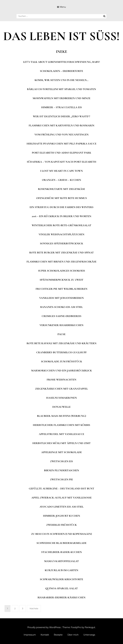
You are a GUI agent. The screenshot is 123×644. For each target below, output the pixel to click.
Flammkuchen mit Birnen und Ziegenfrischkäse (62, 262)
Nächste (34, 608)
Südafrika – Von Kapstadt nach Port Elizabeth (62, 162)
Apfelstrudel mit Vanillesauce (61, 434)
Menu (63, 7)
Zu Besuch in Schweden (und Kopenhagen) (62, 534)
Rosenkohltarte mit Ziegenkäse (62, 189)
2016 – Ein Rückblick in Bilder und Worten (62, 216)
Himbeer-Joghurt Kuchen (62, 516)
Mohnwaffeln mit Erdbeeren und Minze (61, 98)
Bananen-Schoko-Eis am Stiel (62, 307)
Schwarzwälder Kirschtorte (62, 579)
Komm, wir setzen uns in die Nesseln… (61, 80)
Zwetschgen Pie (62, 479)
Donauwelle (62, 407)
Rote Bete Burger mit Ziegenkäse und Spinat (61, 252)
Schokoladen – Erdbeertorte (62, 71)
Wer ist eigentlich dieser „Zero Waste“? (61, 116)
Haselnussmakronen (62, 398)
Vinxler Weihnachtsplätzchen (61, 234)
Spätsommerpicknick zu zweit (62, 280)
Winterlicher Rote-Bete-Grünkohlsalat (61, 225)
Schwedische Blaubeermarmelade (62, 543)
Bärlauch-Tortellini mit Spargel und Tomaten (61, 89)
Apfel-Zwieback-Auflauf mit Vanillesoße (62, 498)
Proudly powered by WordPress (44, 627)
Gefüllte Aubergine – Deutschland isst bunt (61, 488)
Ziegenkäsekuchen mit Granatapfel (62, 389)
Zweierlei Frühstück (62, 525)
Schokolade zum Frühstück (62, 361)
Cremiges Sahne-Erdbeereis (62, 316)
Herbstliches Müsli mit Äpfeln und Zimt (62, 443)
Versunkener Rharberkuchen (61, 325)
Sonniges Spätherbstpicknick (61, 243)
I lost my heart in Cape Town (62, 171)
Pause (62, 334)
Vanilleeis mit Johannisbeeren (62, 298)
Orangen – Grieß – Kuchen (62, 180)
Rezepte (58, 635)
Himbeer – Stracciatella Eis (62, 107)
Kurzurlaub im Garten (62, 570)
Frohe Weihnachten (62, 380)
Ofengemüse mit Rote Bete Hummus (62, 198)
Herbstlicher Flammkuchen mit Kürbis (62, 425)
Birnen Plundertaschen (61, 470)
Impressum (30, 635)
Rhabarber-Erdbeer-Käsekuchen (62, 597)
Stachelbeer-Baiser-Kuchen (62, 552)
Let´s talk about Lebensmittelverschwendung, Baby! (62, 62)
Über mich (73, 635)
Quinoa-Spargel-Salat (62, 588)
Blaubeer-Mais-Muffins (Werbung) (61, 416)
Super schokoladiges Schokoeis (62, 271)
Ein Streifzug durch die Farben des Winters (61, 207)
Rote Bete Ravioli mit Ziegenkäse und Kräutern (61, 343)
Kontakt (45, 635)
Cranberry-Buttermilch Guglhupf (62, 352)
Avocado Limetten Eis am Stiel (62, 507)
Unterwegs (89, 635)
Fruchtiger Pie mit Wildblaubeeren (62, 289)
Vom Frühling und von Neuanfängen (62, 134)
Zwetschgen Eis (62, 461)
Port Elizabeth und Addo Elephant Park (62, 153)
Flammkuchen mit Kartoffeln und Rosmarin (62, 125)
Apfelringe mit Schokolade (62, 452)
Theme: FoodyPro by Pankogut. (79, 627)
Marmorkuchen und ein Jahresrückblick (62, 370)
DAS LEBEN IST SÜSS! (62, 36)
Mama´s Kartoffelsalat (62, 561)
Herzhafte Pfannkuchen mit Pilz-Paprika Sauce (62, 144)
